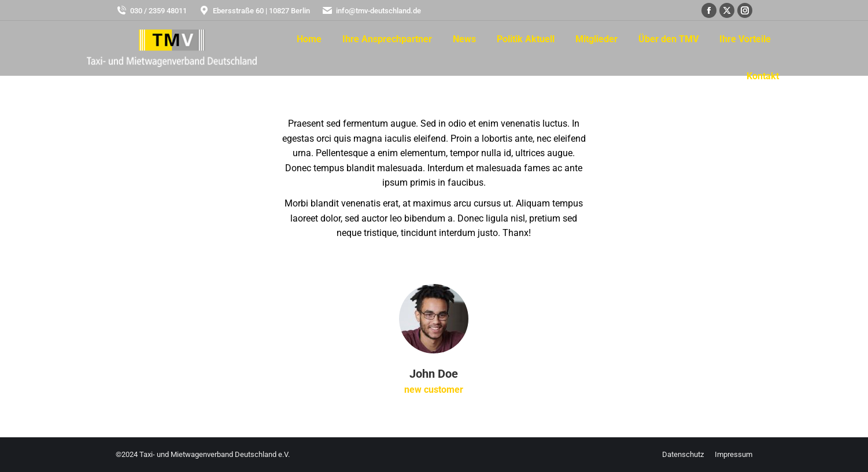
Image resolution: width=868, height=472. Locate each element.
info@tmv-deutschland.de (371, 11)
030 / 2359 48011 (151, 11)
